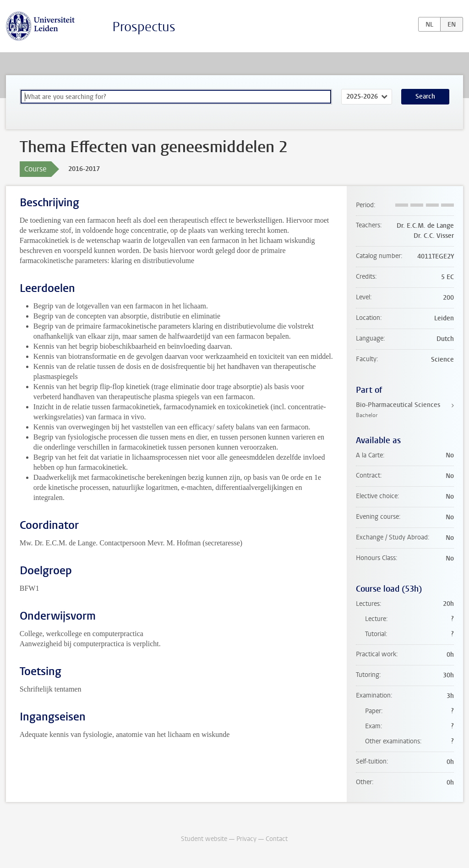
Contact (277, 839)
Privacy (246, 839)
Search (425, 96)
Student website (204, 839)
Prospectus (144, 27)
